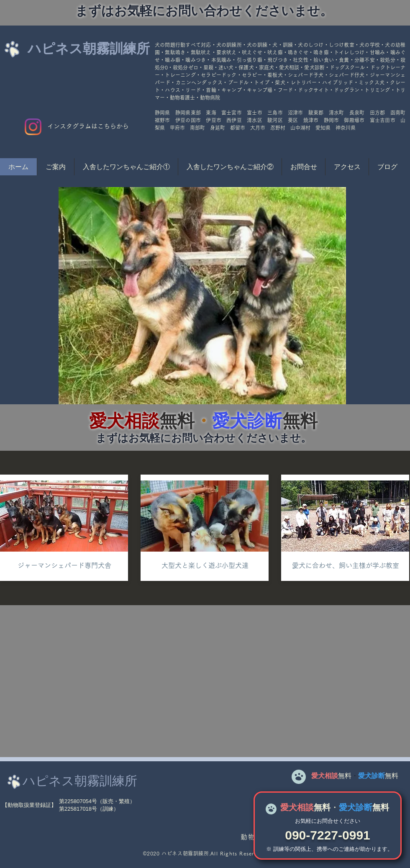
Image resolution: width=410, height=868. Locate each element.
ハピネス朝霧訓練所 (89, 49)
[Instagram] (33, 127)
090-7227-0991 (328, 835)
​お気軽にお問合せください (328, 821)
